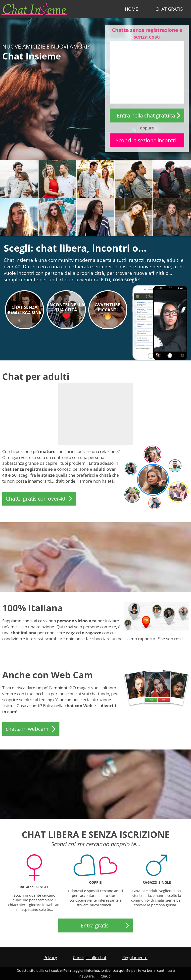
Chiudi (106, 976)
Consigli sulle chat (90, 958)
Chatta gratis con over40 (35, 499)
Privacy (50, 958)
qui (122, 970)
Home (131, 9)
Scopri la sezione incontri (146, 140)
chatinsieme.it (34, 9)
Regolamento (135, 958)
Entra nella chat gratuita (146, 115)
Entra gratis (95, 925)
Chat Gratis (169, 9)
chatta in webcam (27, 729)
